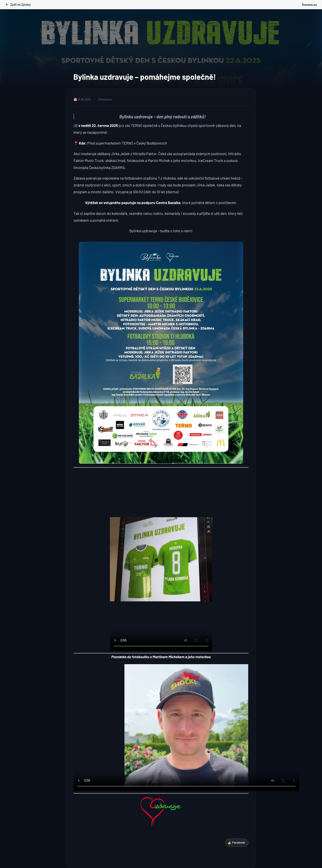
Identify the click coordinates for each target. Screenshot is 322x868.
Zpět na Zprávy (18, 5)
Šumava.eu (309, 5)
